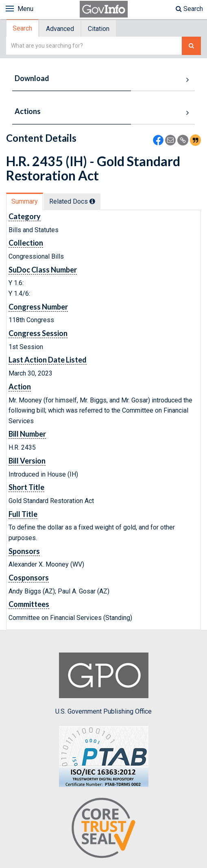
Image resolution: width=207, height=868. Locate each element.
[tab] (23, 28)
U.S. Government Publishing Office (103, 684)
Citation (99, 29)
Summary (25, 201)
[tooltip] (92, 201)
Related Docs (72, 201)
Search (189, 9)
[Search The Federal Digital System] (191, 46)
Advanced (60, 29)
